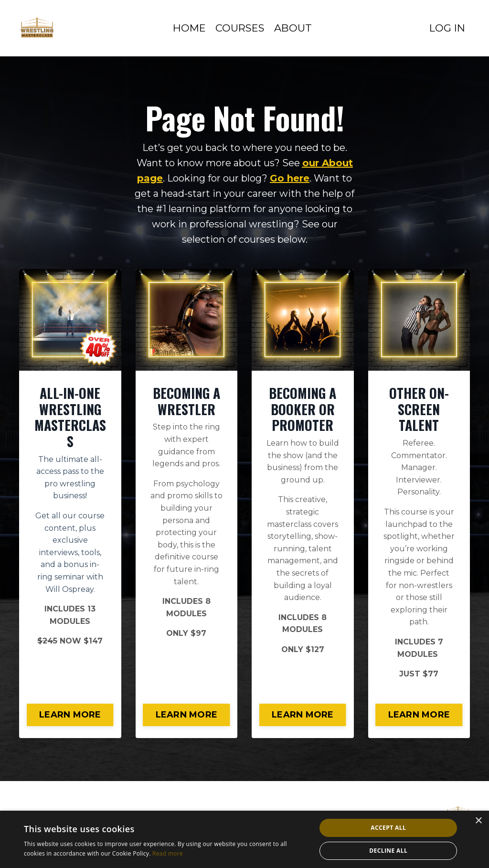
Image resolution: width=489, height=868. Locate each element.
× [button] (478, 821)
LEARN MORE (70, 715)
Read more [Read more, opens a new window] (168, 853)
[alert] (244, 839)
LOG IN (447, 28)
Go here (290, 178)
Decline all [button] (388, 851)
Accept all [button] (388, 828)
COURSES (240, 28)
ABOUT (293, 28)
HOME (189, 28)
